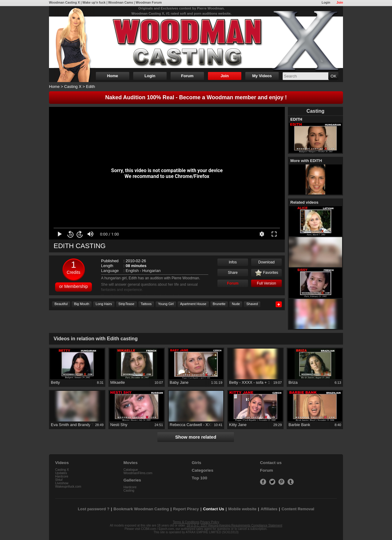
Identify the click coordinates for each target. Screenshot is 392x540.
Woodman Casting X (64, 3)
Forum (187, 76)
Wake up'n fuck (94, 3)
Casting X (73, 87)
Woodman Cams (121, 3)
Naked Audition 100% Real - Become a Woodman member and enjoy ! (196, 97)
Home (112, 76)
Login (326, 3)
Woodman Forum (149, 3)
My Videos (262, 76)
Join (340, 3)
